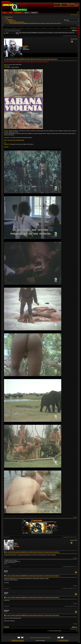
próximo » (76, 28)
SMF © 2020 (35, 638)
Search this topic (15, 30)
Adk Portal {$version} (44, 638)
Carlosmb (25, 46)
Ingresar (26, 13)
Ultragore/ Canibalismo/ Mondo (16, 22)
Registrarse (34, 13)
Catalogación (10, 20)
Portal (5, 13)
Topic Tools (7, 30)
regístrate (72, 4)
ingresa (68, 4)
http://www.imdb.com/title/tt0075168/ (16, 140)
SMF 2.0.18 (32, 638)
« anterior (72, 28)
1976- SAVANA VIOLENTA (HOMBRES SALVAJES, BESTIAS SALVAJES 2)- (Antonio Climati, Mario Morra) (35, 23)
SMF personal (49, 638)
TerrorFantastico (8, 17)
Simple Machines (39, 638)
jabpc (16, 543)
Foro (7, 18)
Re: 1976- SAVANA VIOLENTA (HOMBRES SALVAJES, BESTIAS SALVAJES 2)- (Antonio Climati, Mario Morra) (33, 552)
